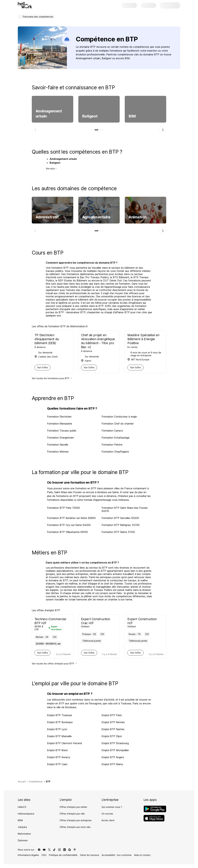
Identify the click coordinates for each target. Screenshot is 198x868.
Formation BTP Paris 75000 (63, 508)
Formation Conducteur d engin (119, 417)
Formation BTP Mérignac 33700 (121, 525)
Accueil (22, 781)
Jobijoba (22, 827)
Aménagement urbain (49, 114)
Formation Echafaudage (116, 438)
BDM (20, 820)
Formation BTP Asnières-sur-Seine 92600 (71, 518)
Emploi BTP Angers (113, 757)
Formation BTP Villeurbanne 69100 (67, 532)
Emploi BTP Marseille (59, 736)
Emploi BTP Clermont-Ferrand (65, 743)
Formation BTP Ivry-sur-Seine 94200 (69, 525)
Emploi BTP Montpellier (115, 750)
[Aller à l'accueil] (25, 5)
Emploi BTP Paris (112, 715)
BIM (132, 116)
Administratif (47, 217)
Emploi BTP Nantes (113, 729)
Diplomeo (23, 840)
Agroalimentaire (96, 217)
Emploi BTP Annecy (59, 757)
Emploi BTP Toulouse (60, 715)
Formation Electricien (59, 417)
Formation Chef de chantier (118, 424)
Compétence (36, 781)
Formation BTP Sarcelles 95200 (120, 518)
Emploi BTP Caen (57, 764)
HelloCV (22, 807)
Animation (138, 217)
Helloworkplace (26, 814)
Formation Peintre (112, 445)
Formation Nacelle (58, 445)
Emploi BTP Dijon (112, 736)
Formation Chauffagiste (115, 452)
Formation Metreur (58, 452)
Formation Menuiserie (60, 424)
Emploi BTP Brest (57, 750)
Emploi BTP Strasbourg (115, 743)
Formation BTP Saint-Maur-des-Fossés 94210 (125, 509)
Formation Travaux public (62, 431)
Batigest (90, 116)
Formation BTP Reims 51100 (118, 532)
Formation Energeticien (60, 438)
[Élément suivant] (163, 130)
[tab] (96, 130)
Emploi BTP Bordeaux (60, 722)
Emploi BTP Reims (112, 764)
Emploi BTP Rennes (113, 722)
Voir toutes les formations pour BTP (52, 378)
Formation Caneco (112, 431)
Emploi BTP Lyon (57, 729)
